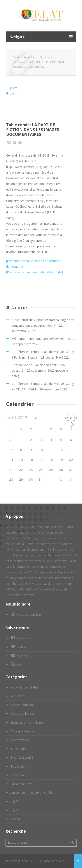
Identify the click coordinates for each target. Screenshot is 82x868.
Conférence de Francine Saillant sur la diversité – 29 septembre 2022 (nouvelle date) (40, 370)
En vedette (18, 749)
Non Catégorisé (22, 757)
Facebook (21, 638)
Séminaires (19, 775)
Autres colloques (23, 714)
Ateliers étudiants (23, 705)
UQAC (15, 801)
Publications (19, 766)
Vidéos (16, 819)
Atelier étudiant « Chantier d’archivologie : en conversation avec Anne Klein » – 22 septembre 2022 (43, 325)
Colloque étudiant (23, 731)
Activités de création (25, 687)
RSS (16, 665)
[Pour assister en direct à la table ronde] (34, 272)
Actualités (18, 696)
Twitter (19, 647)
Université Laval (22, 784)
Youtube (19, 656)
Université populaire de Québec (33, 793)
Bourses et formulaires (27, 722)
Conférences (20, 740)
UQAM (16, 810)
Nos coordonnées (26, 614)
